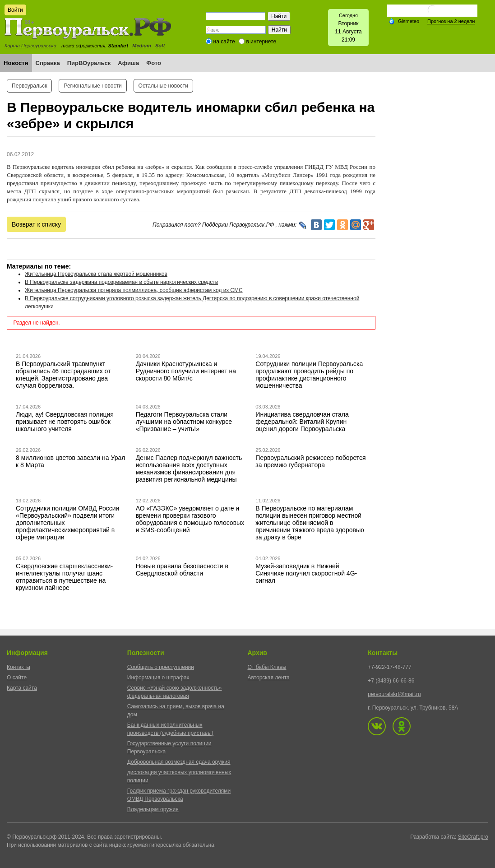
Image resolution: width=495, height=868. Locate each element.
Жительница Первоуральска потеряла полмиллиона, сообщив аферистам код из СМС (134, 290)
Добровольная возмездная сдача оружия (179, 762)
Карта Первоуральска (30, 46)
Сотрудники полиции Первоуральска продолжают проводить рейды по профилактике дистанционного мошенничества (309, 375)
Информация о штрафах (158, 678)
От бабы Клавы (267, 667)
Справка (48, 63)
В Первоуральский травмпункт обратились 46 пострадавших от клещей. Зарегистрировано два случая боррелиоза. (63, 375)
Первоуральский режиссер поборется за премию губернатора (310, 461)
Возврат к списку (36, 224)
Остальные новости (163, 86)
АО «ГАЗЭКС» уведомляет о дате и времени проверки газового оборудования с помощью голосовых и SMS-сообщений (190, 519)
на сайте (224, 42)
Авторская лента (269, 678)
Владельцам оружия (153, 809)
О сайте (17, 678)
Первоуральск (29, 86)
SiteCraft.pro (473, 837)
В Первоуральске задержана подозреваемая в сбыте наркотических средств (121, 282)
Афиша (128, 63)
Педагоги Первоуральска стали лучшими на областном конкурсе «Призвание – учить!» (184, 422)
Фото (154, 63)
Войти (15, 10)
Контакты (19, 667)
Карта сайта (22, 688)
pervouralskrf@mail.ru (394, 694)
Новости (16, 63)
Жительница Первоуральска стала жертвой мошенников (96, 274)
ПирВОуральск (89, 63)
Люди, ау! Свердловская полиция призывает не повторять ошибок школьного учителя (65, 422)
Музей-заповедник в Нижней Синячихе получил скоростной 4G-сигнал (306, 573)
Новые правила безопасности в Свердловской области (182, 570)
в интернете (261, 42)
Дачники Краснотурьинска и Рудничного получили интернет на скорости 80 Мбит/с (186, 371)
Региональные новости (93, 86)
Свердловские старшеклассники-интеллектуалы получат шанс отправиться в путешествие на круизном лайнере (64, 577)
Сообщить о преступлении (161, 667)
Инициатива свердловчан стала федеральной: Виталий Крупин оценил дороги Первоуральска (302, 422)
